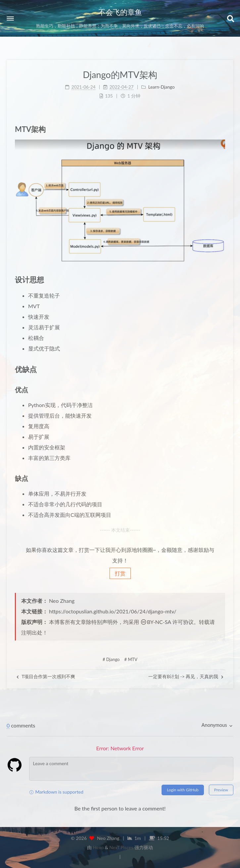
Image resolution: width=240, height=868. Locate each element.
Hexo (98, 847)
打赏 (120, 573)
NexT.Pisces (121, 847)
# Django (111, 659)
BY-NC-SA (156, 622)
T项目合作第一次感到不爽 (46, 676)
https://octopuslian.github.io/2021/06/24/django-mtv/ (113, 611)
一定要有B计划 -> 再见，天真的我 (186, 676)
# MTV (131, 659)
